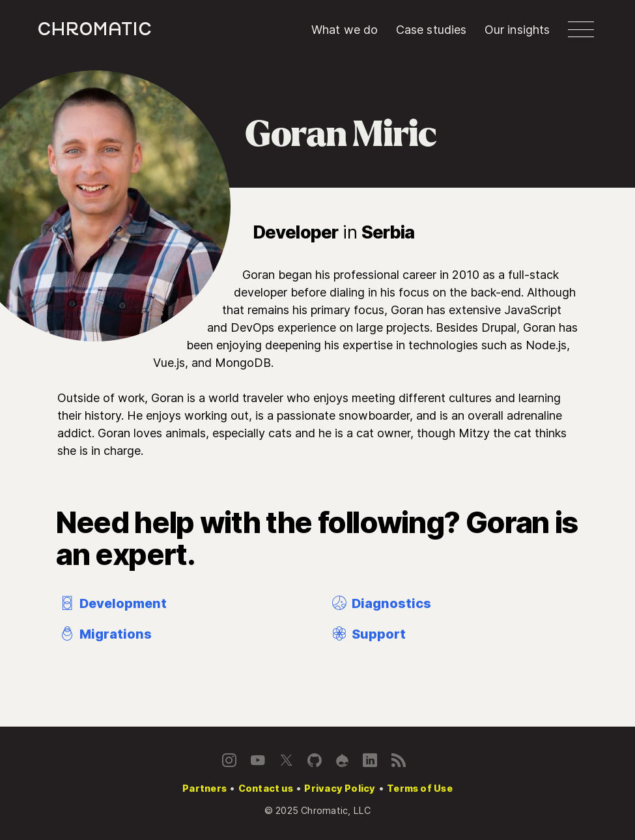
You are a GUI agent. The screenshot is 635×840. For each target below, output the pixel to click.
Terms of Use (420, 788)
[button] (581, 29)
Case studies (431, 30)
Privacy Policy (340, 788)
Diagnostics (380, 603)
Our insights (517, 30)
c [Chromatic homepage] (95, 29)
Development (112, 603)
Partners (205, 788)
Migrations (105, 634)
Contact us (266, 788)
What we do (345, 30)
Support (368, 634)
